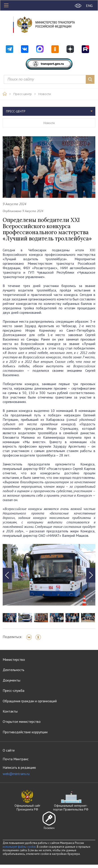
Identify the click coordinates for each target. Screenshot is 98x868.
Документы (11, 680)
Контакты (10, 711)
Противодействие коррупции (25, 732)
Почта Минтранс (16, 759)
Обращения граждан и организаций (30, 701)
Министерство (14, 659)
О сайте (9, 750)
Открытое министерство (22, 721)
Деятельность (14, 670)
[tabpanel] (49, 575)
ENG (89, 6)
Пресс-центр (23, 94)
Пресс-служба (14, 690)
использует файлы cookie (19, 847)
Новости (45, 94)
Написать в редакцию (19, 771)
